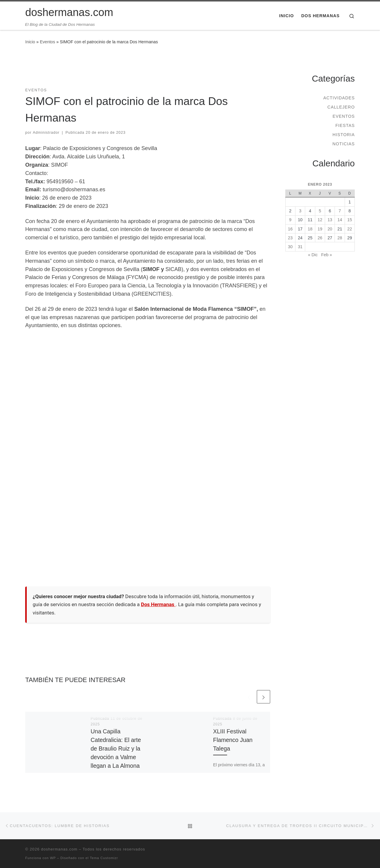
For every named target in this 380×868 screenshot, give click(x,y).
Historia (344, 135)
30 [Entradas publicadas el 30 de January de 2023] (290, 247)
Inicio (30, 42)
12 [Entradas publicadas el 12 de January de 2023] (320, 220)
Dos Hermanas (158, 604)
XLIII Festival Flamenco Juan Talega (233, 740)
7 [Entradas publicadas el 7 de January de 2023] (340, 211)
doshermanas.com (59, 849)
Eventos (47, 42)
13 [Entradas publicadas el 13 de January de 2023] (330, 220)
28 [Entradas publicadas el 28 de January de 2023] (340, 238)
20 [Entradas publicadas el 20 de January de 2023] (330, 229)
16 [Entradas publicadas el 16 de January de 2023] (290, 229)
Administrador (46, 133)
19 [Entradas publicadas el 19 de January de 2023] (320, 229)
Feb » (327, 255)
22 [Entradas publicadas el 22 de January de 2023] (350, 229)
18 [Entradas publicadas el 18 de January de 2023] (310, 229)
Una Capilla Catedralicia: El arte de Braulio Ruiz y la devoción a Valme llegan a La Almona (116, 749)
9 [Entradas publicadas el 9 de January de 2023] (290, 220)
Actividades (339, 98)
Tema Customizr (104, 858)
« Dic (313, 255)
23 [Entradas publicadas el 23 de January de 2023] (290, 238)
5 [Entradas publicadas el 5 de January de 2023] (320, 211)
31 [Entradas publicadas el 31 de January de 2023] (300, 247)
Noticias (344, 144)
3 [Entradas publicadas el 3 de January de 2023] (300, 211)
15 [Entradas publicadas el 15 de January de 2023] (350, 220)
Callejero (341, 107)
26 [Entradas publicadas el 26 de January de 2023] (320, 238)
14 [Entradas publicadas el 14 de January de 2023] (340, 220)
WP (53, 858)
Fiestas (345, 125)
